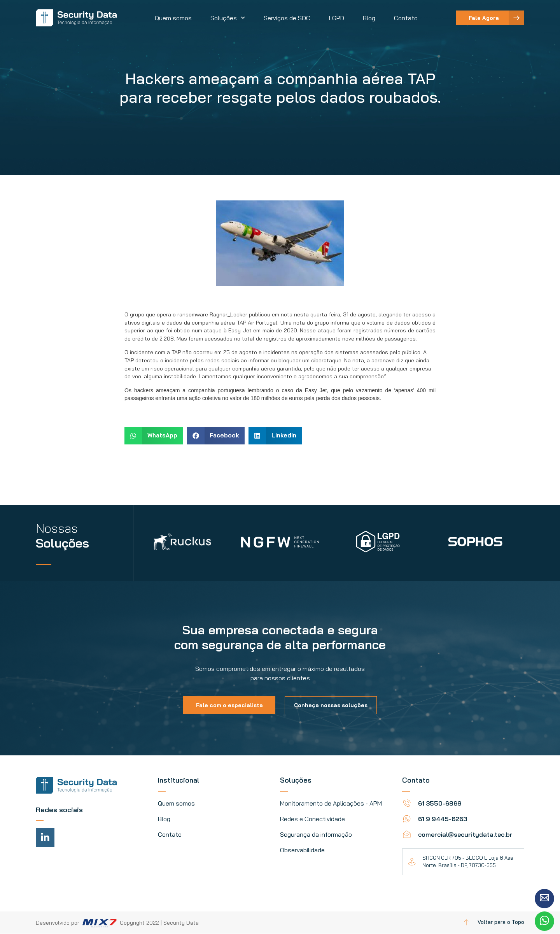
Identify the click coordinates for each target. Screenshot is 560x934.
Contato (406, 18)
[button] (154, 436)
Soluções (228, 18)
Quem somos (173, 18)
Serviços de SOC (287, 18)
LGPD (337, 18)
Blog (369, 18)
